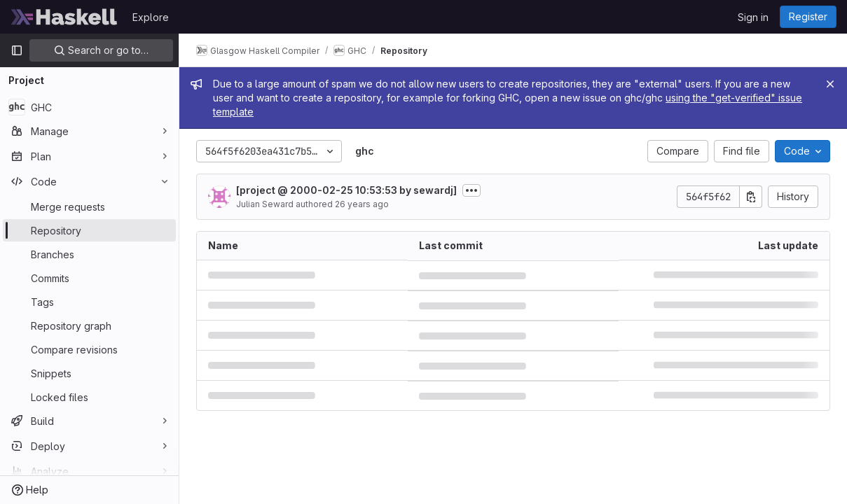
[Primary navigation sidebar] (17, 50)
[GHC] (89, 107)
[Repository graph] (89, 325)
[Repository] (89, 230)
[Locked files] (89, 397)
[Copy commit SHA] (751, 197)
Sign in (753, 17)
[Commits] (89, 278)
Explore (151, 17)
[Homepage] (64, 17)
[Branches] (89, 254)
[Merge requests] (89, 206)
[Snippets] (89, 373)
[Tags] (89, 302)
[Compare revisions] (89, 349)
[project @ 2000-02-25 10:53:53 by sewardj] (346, 190)
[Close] (830, 84)
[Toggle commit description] (471, 190)
